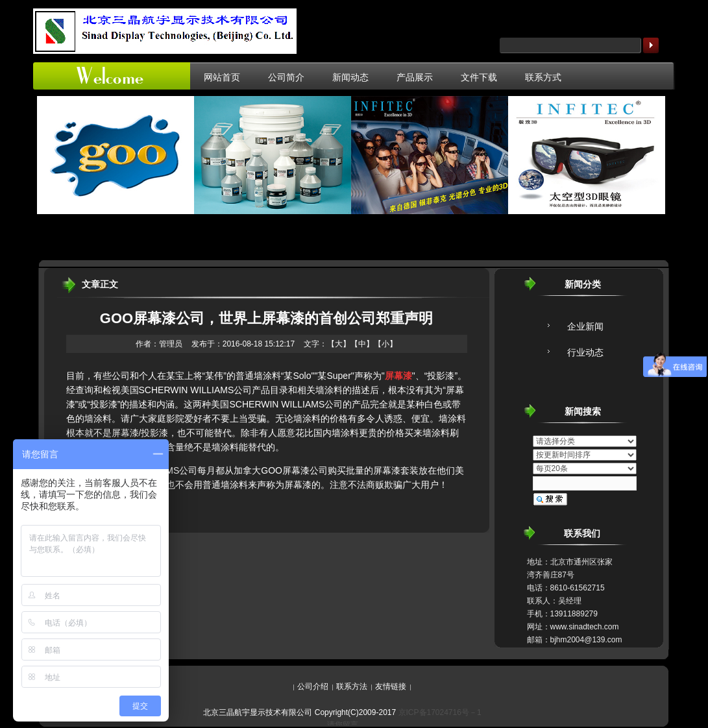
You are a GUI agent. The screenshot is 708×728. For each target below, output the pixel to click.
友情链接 (391, 686)
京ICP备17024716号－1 (440, 712)
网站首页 (222, 77)
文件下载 (479, 77)
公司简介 (286, 77)
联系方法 (352, 686)
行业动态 (585, 352)
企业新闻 (585, 326)
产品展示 (415, 77)
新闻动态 (350, 77)
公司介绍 (313, 686)
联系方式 (543, 77)
